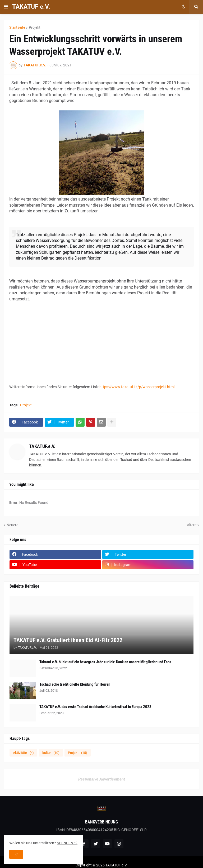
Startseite (17, 27)
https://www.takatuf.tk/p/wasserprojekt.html (137, 387)
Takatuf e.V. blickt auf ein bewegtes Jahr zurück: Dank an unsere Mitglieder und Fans (105, 662)
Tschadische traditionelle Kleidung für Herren (75, 684)
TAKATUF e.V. (31, 7)
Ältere (192, 525)
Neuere (12, 525)
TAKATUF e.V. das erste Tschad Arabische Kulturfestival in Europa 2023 (95, 707)
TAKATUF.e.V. (42, 446)
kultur (51, 753)
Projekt (35, 27)
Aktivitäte (23, 753)
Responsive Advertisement (102, 779)
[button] (6, 7)
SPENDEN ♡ (67, 843)
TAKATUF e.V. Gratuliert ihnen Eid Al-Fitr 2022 (68, 640)
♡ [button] (16, 854)
